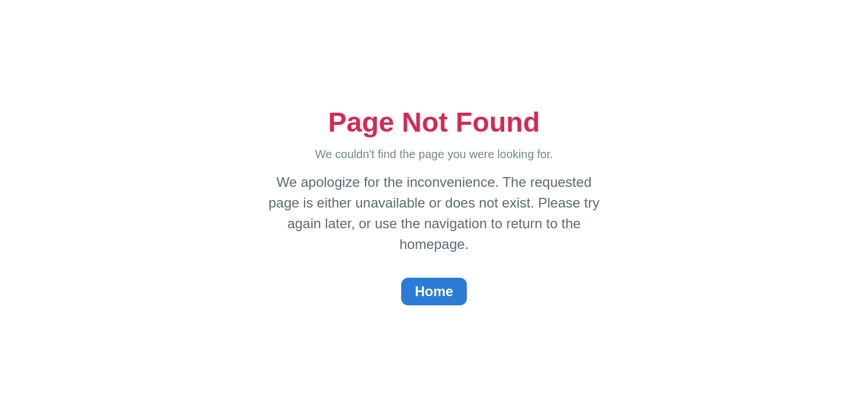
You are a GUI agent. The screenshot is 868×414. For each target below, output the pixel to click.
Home (434, 291)
